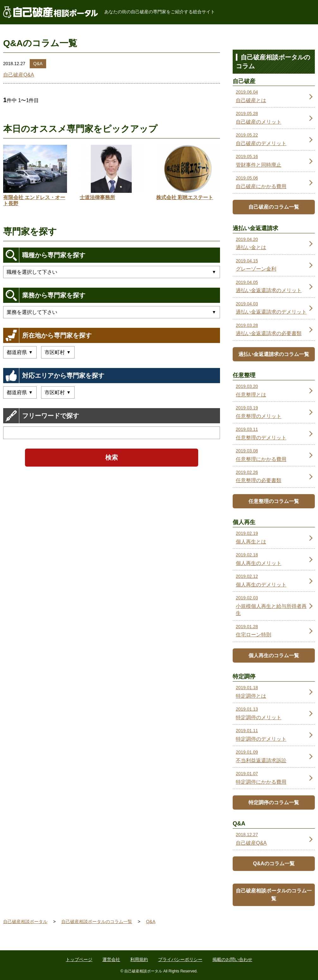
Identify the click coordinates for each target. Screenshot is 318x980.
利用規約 (139, 959)
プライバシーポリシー (180, 959)
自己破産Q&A (19, 75)
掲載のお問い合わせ (232, 959)
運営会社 (111, 959)
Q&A (38, 64)
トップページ (79, 959)
